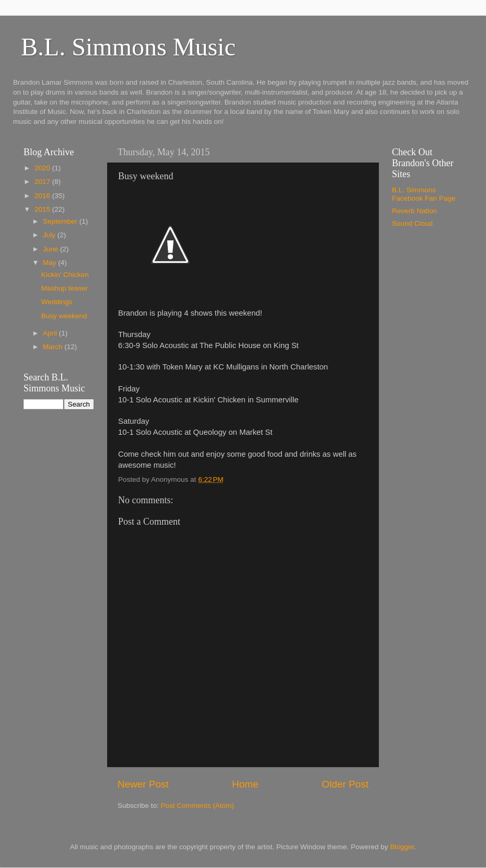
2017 (43, 182)
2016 (43, 196)
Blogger (402, 847)
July (50, 235)
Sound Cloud (412, 223)
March (54, 347)
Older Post (345, 784)
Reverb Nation (414, 211)
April (51, 333)
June (51, 249)
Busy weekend (64, 316)
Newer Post (143, 784)
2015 (43, 209)
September (61, 221)
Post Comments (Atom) (198, 806)
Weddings (57, 302)
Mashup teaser (65, 288)
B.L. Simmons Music (128, 47)
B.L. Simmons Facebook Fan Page (424, 194)
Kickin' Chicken (65, 275)
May (50, 263)
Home (245, 784)
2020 (43, 168)
